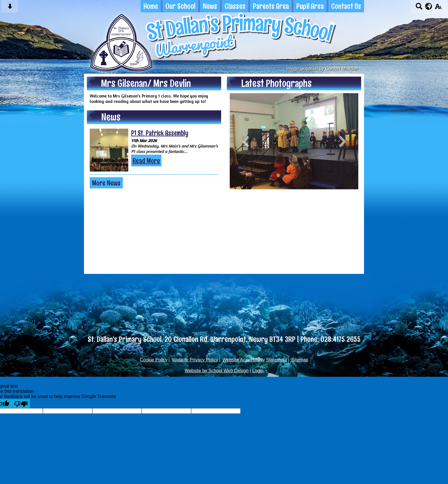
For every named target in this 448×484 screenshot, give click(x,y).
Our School (180, 6)
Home (151, 6)
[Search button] (419, 8)
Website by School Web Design (217, 371)
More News (106, 183)
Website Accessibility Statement (255, 360)
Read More (146, 161)
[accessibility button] (438, 8)
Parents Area (271, 6)
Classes (235, 6)
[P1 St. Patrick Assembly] (109, 150)
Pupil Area (310, 6)
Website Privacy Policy (195, 360)
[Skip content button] (10, 8)
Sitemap (300, 360)
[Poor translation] (21, 404)
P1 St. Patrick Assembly (160, 133)
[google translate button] (429, 6)
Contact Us (346, 6)
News (210, 6)
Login (258, 371)
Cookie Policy (154, 360)
